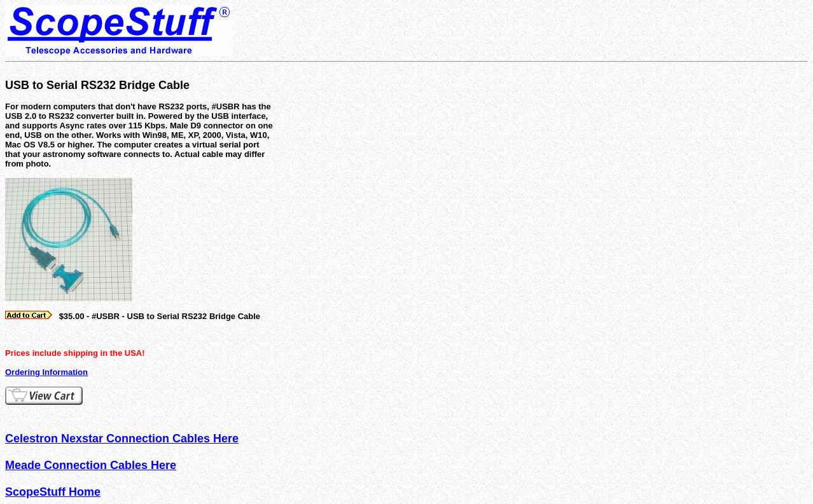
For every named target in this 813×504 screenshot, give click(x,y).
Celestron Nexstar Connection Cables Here (122, 439)
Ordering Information (46, 372)
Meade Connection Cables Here (91, 465)
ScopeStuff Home (53, 492)
